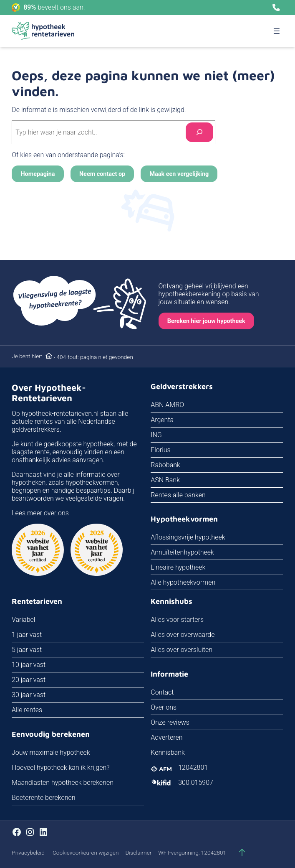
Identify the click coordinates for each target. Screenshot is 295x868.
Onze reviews (170, 722)
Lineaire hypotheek (178, 568)
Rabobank (166, 465)
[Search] (199, 132)
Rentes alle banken (179, 495)
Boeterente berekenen (44, 798)
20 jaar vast (29, 680)
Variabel (23, 620)
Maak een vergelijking (179, 174)
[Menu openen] (277, 31)
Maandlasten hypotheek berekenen (63, 783)
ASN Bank (166, 480)
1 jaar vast (27, 635)
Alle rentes (27, 710)
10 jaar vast (29, 665)
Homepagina (38, 174)
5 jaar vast (27, 650)
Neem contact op (102, 174)
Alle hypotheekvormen (183, 583)
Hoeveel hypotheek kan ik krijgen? (61, 767)
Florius (161, 450)
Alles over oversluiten (182, 650)
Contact (163, 692)
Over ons (164, 707)
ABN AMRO (168, 405)
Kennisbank (168, 752)
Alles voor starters (178, 620)
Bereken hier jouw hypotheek (206, 321)
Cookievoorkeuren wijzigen (86, 853)
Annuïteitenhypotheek (183, 553)
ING (157, 435)
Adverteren (167, 737)
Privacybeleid (28, 853)
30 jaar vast (29, 695)
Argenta (163, 420)
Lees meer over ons (40, 513)
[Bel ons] (276, 8)
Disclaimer (138, 853)
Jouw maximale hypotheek (51, 752)
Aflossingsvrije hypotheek (188, 538)
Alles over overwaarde (183, 635)
